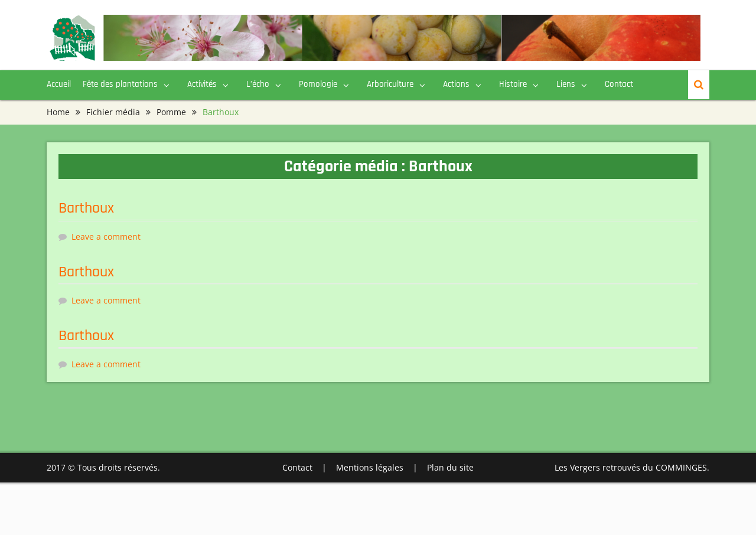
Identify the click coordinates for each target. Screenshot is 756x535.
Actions (456, 84)
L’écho (258, 84)
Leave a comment (106, 236)
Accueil (59, 84)
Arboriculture (390, 84)
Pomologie (318, 84)
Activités (202, 84)
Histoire (513, 84)
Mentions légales (370, 467)
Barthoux (86, 208)
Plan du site (450, 467)
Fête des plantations (120, 84)
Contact (619, 84)
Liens (566, 84)
